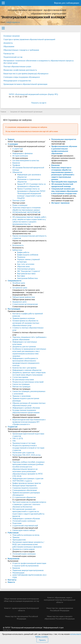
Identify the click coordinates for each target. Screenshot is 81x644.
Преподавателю (19, 540)
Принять (42, 640)
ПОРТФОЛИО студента (22, 481)
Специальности (14, 281)
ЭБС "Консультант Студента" (29, 271)
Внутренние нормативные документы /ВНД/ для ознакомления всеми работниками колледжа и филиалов (28, 544)
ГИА (14, 441)
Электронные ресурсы (26, 269)
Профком (16, 165)
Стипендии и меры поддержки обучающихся (22, 77)
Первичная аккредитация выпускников (28, 570)
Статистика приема (20, 377)
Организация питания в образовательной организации (25, 84)
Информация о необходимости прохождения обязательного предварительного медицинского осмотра (26, 362)
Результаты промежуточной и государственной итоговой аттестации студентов (28, 448)
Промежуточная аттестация (24, 443)
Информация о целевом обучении (26, 408)
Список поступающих (21, 384)
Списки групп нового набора (24, 530)
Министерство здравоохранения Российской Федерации (60, 609)
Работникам (13, 533)
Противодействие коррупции (64, 182)
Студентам (13, 427)
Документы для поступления (24, 346)
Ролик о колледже (20, 205)
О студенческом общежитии (24, 497)
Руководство (9, 53)
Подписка (21, 257)
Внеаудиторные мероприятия (24, 485)
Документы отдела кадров (23, 549)
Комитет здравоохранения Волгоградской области (21, 609)
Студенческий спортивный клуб (25, 526)
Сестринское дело (20, 288)
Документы (8, 43)
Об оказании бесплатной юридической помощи (62, 185)
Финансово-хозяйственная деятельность (20, 70)
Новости (11, 582)
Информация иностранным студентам (28, 478)
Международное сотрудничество (17, 81)
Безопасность (18, 245)
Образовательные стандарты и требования (21, 50)
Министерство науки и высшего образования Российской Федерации (60, 618)
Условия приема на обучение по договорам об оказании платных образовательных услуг (26, 323)
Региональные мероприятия (64, 139)
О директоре (18, 149)
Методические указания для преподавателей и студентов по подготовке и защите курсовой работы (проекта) (28, 513)
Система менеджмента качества (26, 160)
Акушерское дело (19, 302)
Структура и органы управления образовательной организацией (29, 39)
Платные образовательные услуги (17, 66)
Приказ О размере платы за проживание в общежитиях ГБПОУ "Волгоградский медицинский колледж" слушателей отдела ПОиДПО (31, 193)
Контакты (12, 580)
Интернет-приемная (60, 203)
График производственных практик (27, 483)
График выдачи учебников (28, 255)
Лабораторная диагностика (24, 297)
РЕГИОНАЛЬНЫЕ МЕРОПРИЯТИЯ (26, 212)
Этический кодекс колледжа (24, 521)
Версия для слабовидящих (67, 3)
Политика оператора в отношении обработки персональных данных (26, 209)
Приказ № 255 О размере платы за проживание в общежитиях (31, 185)
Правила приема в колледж (24, 318)
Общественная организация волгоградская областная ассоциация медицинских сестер (21, 600)
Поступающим (14, 309)
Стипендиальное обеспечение (25, 490)
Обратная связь (23, 266)
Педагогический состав (13, 57)
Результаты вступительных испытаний (28, 382)
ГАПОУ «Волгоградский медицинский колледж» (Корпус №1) (33, 94)
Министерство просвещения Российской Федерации (21, 618)
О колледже (13, 144)
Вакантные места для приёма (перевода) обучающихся (26, 73)
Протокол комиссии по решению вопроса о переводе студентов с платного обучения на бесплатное (29, 504)
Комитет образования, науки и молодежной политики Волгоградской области (60, 600)
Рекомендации (18, 573)
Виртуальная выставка (26, 273)
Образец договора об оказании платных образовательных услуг (29, 404)
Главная (3, 112)
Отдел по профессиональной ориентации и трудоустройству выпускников (29, 564)
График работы (23, 252)
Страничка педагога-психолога (25, 488)
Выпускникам (14, 558)
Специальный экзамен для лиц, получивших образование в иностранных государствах (65, 191)
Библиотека (17, 250)
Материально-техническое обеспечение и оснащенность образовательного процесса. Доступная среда (39, 62)
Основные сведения (12, 36)
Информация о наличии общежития (27, 370)
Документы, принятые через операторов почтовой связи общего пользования (29, 374)
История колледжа (20, 156)
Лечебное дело (19, 283)
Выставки (21, 276)
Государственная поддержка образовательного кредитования (26, 411)
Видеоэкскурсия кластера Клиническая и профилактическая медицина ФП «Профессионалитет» (29, 422)
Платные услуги (19, 200)
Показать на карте (40, 103)
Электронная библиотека (27, 278)
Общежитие (17, 172)
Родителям (17, 523)
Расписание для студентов (23, 452)
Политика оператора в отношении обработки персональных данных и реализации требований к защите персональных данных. (63, 173)
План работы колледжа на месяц (26, 535)
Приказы (16, 537)
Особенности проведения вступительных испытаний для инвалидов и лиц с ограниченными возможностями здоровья (29, 352)
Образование (9, 46)
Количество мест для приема (24, 368)
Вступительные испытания (23, 379)
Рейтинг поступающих (21, 387)
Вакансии (16, 163)
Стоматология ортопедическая (25, 304)
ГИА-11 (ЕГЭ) (18, 438)
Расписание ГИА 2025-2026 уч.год (26, 455)
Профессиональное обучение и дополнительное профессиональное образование (64, 150)
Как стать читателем (26, 264)
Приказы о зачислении (21, 396)
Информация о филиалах (23, 153)
